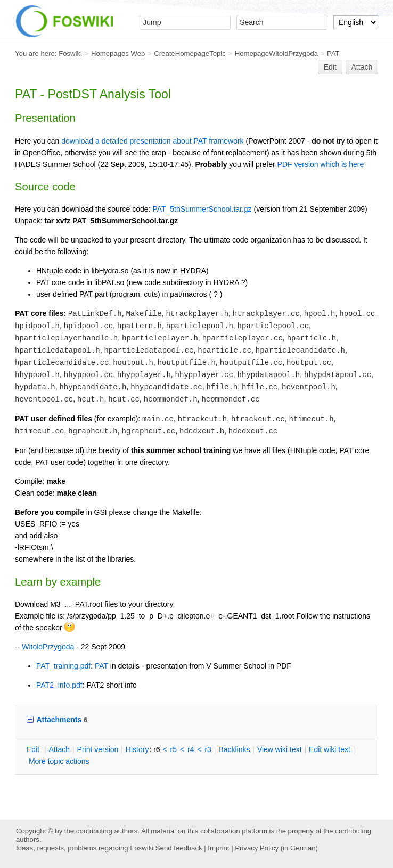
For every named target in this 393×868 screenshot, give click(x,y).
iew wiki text (280, 749)
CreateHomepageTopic (190, 53)
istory (137, 749)
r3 (208, 749)
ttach (59, 749)
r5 (174, 749)
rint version (98, 749)
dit (34, 749)
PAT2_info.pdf (59, 685)
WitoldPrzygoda (48, 647)
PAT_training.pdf (63, 666)
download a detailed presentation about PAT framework (152, 141)
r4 (191, 749)
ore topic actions (59, 761)
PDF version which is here (321, 164)
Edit (330, 67)
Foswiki (70, 53)
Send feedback (179, 848)
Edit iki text (330, 749)
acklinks (234, 749)
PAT (333, 53)
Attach (362, 67)
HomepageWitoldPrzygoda (277, 53)
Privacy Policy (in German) (276, 848)
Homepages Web (118, 53)
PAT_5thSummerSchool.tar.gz (202, 209)
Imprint (218, 848)
